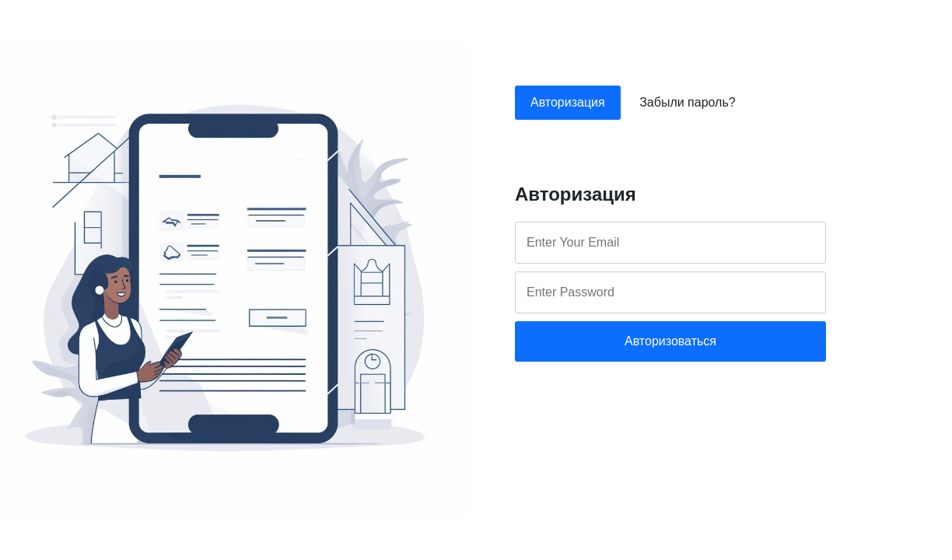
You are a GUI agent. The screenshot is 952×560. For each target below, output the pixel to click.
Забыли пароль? (688, 102)
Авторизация (568, 102)
